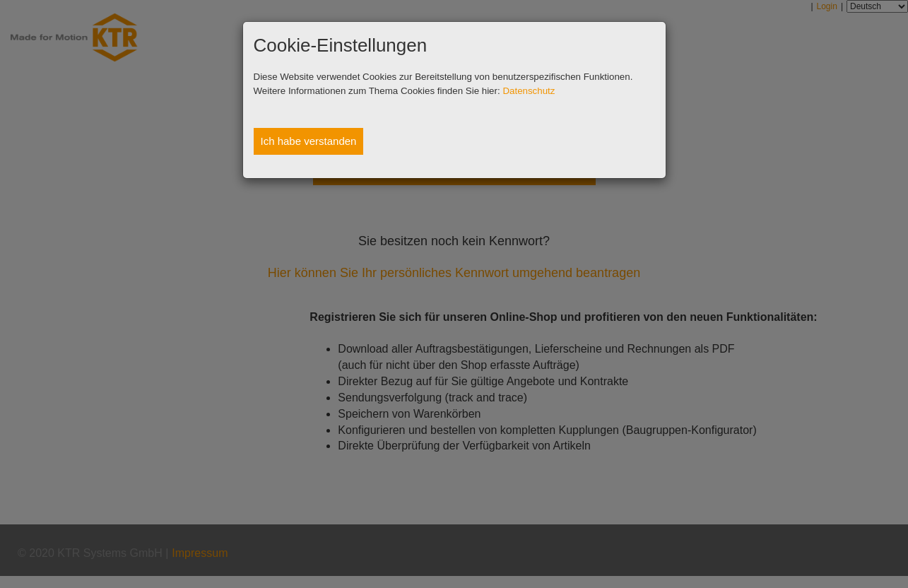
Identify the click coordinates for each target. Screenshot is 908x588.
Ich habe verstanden (309, 141)
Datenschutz (529, 91)
